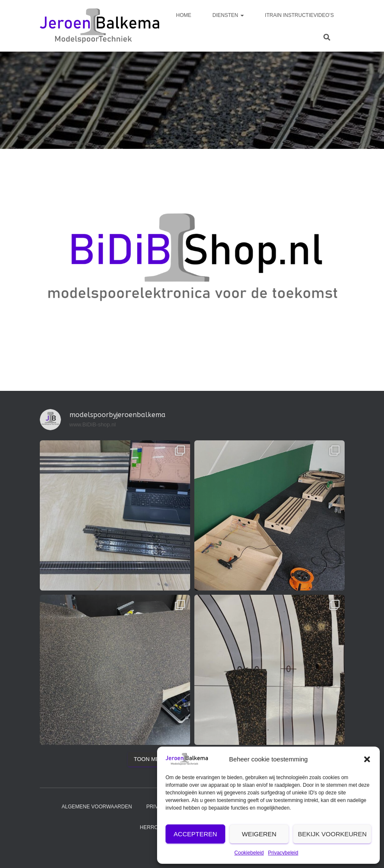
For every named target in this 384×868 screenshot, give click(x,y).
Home (184, 15)
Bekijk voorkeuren (332, 834)
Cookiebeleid (249, 853)
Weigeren (259, 834)
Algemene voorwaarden (97, 807)
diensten (228, 15)
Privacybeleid (283, 853)
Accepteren (195, 834)
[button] (367, 759)
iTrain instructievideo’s (300, 15)
